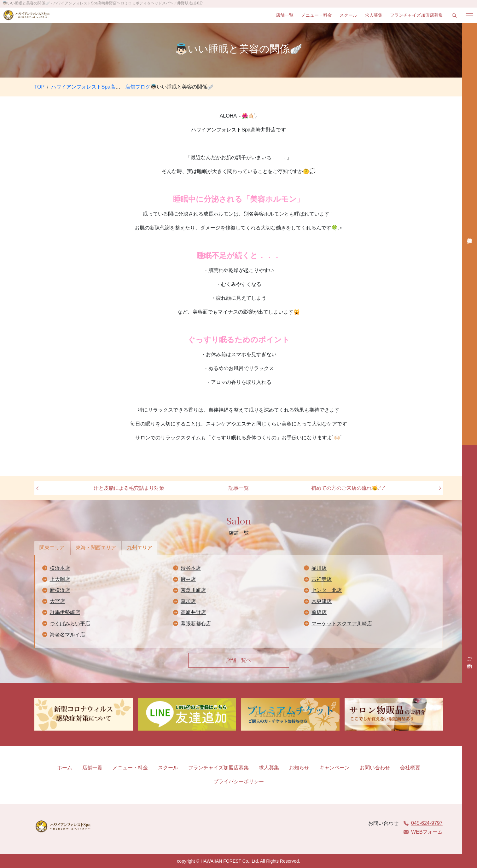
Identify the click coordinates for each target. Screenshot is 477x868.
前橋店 (319, 612)
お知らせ (299, 768)
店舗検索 (469, 234)
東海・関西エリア (96, 548)
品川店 (319, 568)
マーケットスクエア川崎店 (342, 624)
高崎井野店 (193, 612)
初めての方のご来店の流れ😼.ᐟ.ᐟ (348, 488)
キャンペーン (334, 768)
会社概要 (410, 768)
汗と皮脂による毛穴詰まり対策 (129, 488)
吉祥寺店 (322, 579)
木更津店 (322, 601)
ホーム (65, 768)
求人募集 (374, 15)
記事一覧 (239, 488)
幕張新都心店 (196, 624)
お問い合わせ (375, 768)
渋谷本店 (191, 568)
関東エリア (52, 548)
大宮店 (57, 601)
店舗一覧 (285, 15)
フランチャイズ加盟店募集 (416, 15)
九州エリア (140, 548)
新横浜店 (60, 590)
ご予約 (470, 657)
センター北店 (327, 590)
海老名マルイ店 (67, 635)
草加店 (188, 601)
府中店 (188, 579)
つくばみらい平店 (70, 624)
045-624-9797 (423, 823)
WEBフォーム (423, 832)
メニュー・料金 (317, 15)
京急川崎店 (193, 590)
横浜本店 (60, 568)
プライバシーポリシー (239, 781)
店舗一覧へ (239, 660)
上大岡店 (60, 579)
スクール (348, 15)
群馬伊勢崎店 (65, 612)
